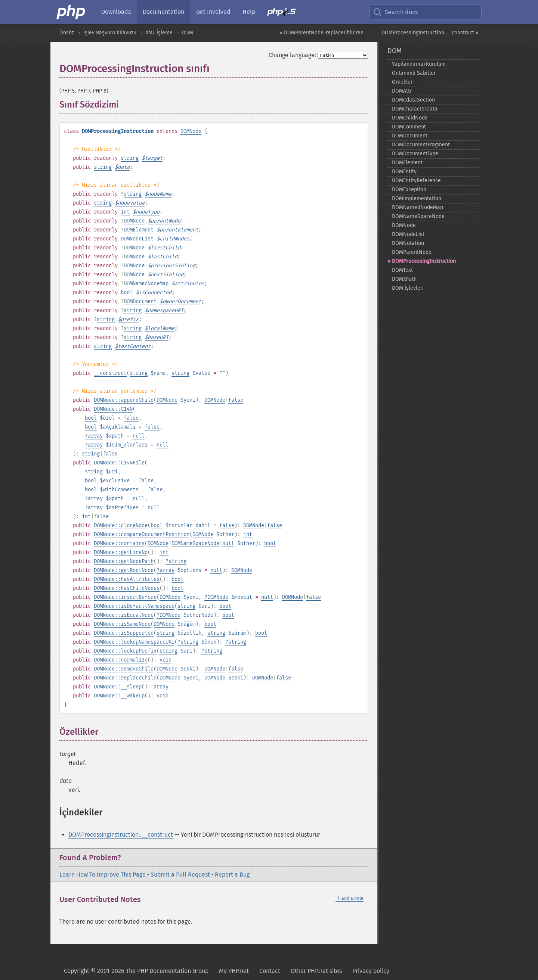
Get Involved (213, 12)
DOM (188, 33)
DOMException (409, 189)
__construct (110, 373)
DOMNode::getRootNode (124, 570)
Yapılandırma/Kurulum (419, 64)
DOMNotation (408, 243)
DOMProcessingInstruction (424, 261)
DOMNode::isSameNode (122, 624)
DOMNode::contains (119, 543)
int (125, 212)
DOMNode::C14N (113, 409)
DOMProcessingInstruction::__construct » (430, 33)
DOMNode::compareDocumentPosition (142, 534)
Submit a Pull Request (180, 875)
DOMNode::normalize (121, 660)
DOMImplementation (417, 198)
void (166, 660)
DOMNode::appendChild (124, 400)
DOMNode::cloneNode (121, 525)
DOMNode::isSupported (124, 633)
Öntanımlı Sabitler (414, 73)
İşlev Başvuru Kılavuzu (110, 33)
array (95, 436)
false (236, 400)
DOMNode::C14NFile (119, 463)
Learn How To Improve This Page (103, 875)
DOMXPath (404, 279)
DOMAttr (402, 91)
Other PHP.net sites (316, 971)
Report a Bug (232, 875)
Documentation (163, 12)
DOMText (402, 270)
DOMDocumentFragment (421, 145)
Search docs (395, 12)
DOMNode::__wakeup (119, 696)
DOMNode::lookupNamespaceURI (134, 642)
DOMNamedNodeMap (146, 284)
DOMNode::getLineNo (121, 552)
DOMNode (191, 131)
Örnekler (402, 82)
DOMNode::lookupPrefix (125, 651)
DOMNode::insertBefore (125, 597)
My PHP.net (234, 971)
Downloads (116, 12)
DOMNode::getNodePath (124, 561)
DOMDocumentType (415, 154)
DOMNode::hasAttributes (127, 579)
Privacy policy (371, 971)
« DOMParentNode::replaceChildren (321, 33)
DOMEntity (404, 172)
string (130, 158)
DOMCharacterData (415, 109)
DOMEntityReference (416, 181)
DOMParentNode (412, 252)
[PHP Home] (71, 12)
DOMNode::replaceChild (125, 678)
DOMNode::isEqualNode (124, 615)
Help (249, 12)
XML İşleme (159, 33)
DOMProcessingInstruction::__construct (121, 835)
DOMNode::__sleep (118, 687)
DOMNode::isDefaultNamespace (134, 606)
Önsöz (67, 33)
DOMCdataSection (413, 100)
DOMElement (139, 230)
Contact (270, 971)
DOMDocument (140, 301)
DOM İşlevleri (408, 288)
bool (127, 293)
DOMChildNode (410, 118)
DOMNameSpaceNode (195, 543)
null (139, 436)
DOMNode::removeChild (124, 669)
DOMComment (409, 127)
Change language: (292, 55)
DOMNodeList (137, 239)
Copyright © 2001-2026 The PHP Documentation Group (136, 971)
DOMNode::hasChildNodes (127, 588)
